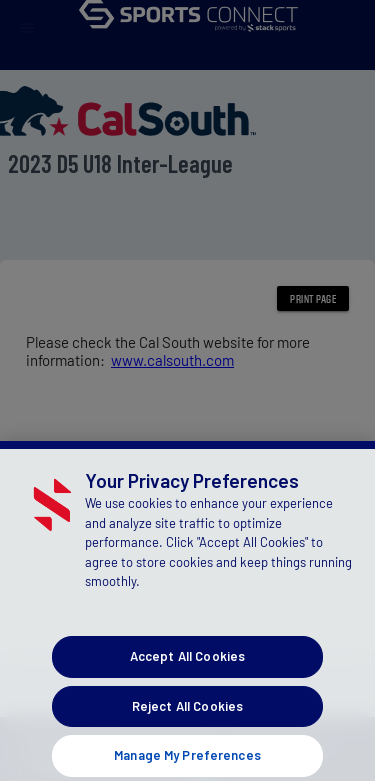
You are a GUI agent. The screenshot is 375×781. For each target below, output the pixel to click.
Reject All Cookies (187, 715)
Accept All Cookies (187, 666)
